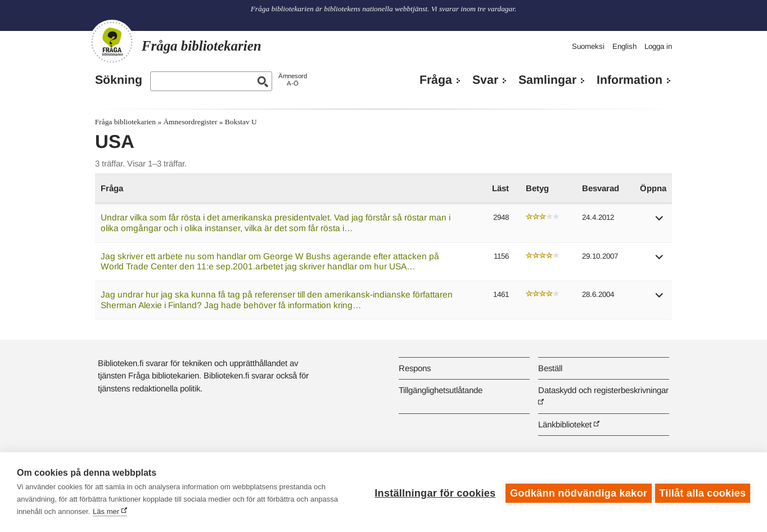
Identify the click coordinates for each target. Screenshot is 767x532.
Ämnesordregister (190, 122)
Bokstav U (241, 122)
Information (630, 80)
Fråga (436, 80)
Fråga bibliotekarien (125, 122)
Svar (485, 80)
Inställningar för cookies (433, 492)
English (624, 46)
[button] (660, 222)
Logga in (658, 46)
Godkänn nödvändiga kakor (576, 492)
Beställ (550, 368)
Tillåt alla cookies (702, 492)
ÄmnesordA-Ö (293, 80)
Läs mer (106, 511)
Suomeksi (588, 46)
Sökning (119, 80)
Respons (415, 368)
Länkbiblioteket (565, 424)
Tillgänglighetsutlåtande (441, 390)
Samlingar (547, 80)
